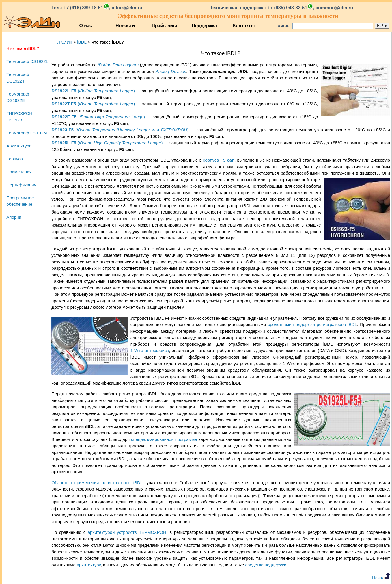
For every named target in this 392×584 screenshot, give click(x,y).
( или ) (120, 130)
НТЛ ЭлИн (62, 42)
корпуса (219, 160)
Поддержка (204, 26)
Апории (14, 217)
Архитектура (19, 146)
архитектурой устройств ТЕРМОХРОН (127, 532)
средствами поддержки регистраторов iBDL (312, 324)
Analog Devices (171, 71)
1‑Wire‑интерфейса (150, 350)
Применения (19, 172)
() (93, 91)
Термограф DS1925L (27, 133)
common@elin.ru (334, 8)
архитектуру (89, 565)
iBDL (82, 42)
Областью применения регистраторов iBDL (97, 483)
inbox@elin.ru (127, 8)
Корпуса (15, 159)
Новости (125, 26)
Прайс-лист (165, 26)
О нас (85, 26)
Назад (381, 578)
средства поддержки (266, 565)
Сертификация (21, 185)
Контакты (244, 26)
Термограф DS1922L (27, 61)
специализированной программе (164, 439)
